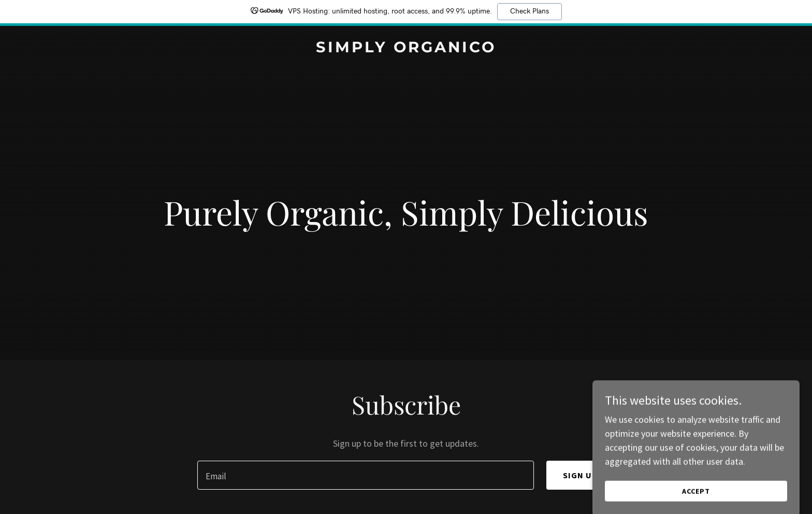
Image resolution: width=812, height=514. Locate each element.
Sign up (581, 475)
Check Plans (530, 11)
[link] (406, 49)
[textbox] (365, 475)
